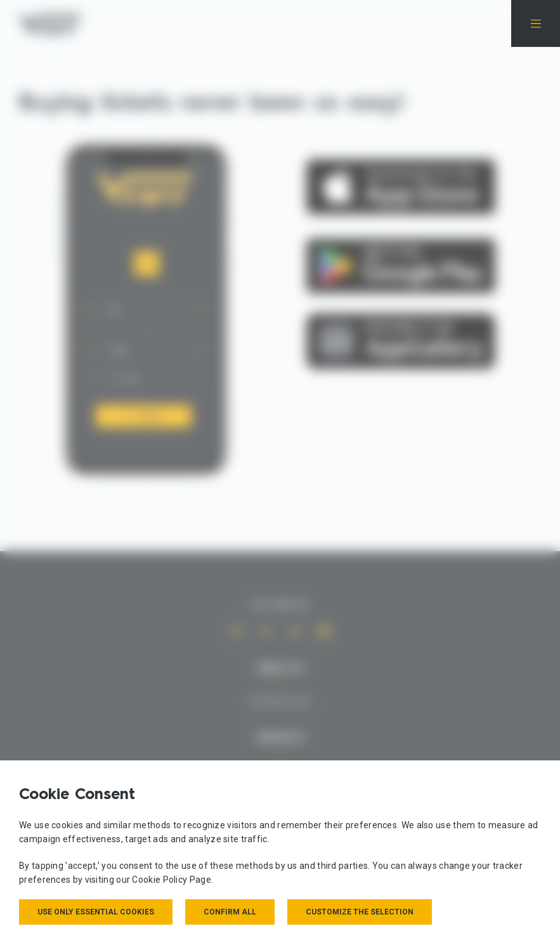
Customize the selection (360, 912)
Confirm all (230, 912)
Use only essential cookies (96, 912)
